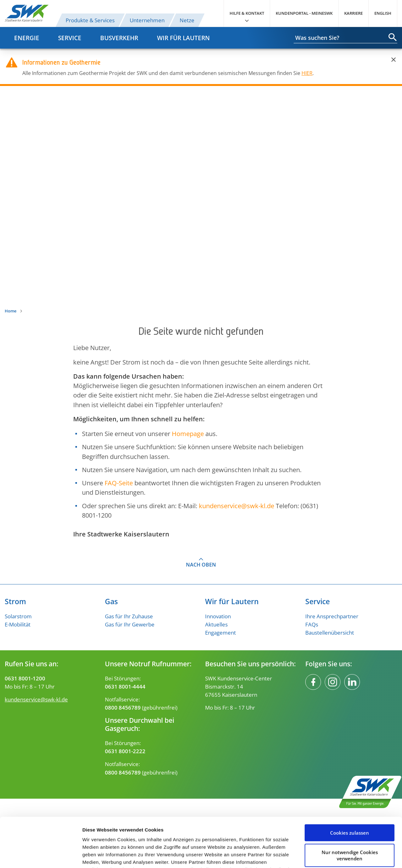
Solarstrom (18, 616)
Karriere (353, 13)
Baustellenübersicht (330, 632)
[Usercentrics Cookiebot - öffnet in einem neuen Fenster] (41, 856)
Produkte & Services (90, 20)
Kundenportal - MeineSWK (304, 13)
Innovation (218, 616)
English (383, 13)
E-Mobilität (18, 624)
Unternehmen (147, 20)
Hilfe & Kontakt (247, 13)
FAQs (312, 624)
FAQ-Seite (119, 483)
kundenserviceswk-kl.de (236, 506)
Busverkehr (119, 38)
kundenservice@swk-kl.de (36, 699)
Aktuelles (216, 624)
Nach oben (201, 565)
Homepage (188, 434)
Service (70, 38)
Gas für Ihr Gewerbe (130, 624)
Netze (187, 20)
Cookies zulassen (350, 786)
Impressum (261, 838)
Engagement (220, 632)
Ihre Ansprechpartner (332, 616)
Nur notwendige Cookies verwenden (350, 809)
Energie (27, 38)
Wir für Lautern (183, 38)
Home (11, 311)
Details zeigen (98, 856)
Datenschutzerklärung (189, 838)
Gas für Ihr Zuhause (129, 616)
